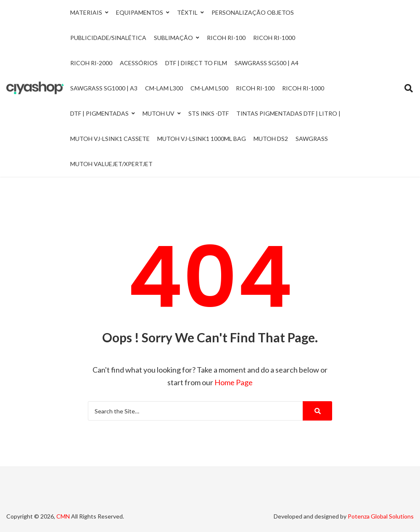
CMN (63, 516)
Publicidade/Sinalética (108, 38)
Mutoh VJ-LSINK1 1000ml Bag (202, 139)
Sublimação (173, 38)
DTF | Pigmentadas (99, 113)
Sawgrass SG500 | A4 (267, 63)
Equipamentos (140, 12)
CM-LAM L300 (164, 88)
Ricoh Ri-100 (226, 38)
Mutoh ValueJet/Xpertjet (111, 164)
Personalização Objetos (253, 12)
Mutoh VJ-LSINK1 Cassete (110, 139)
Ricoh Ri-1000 (274, 38)
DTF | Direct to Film (196, 63)
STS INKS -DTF (209, 113)
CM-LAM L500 (209, 88)
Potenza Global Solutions (381, 516)
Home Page (234, 382)
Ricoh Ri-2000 (91, 63)
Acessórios (139, 63)
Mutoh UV (158, 113)
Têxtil (187, 12)
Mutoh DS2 (271, 139)
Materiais (86, 12)
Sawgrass (312, 139)
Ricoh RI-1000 (303, 88)
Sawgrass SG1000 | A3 (104, 88)
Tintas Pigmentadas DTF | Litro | (288, 113)
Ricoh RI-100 (255, 88)
